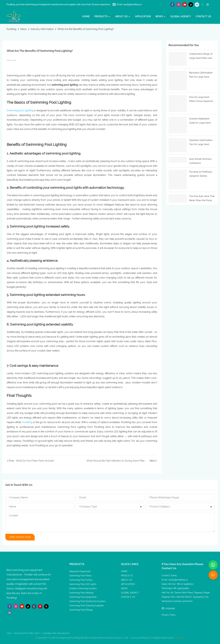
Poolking (11, 29)
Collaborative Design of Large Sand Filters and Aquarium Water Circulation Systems (201, 56)
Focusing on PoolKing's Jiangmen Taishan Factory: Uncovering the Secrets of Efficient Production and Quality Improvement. (201, 173)
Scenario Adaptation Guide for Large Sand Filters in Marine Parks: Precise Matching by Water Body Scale (200, 120)
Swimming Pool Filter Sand (27, 633)
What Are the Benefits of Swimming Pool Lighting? (86, 29)
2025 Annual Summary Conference (200, 159)
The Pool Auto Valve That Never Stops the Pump (202, 196)
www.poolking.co (140, 638)
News (24, 29)
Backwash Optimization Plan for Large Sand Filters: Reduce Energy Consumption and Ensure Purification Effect (202, 75)
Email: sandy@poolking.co (129, 4)
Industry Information (42, 29)
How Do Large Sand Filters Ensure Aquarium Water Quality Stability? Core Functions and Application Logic (201, 99)
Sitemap (180, 638)
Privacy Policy (169, 615)
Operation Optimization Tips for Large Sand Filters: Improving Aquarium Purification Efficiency (201, 141)
